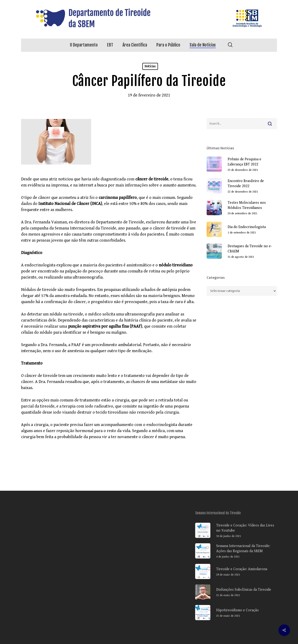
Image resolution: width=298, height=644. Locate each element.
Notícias (150, 66)
